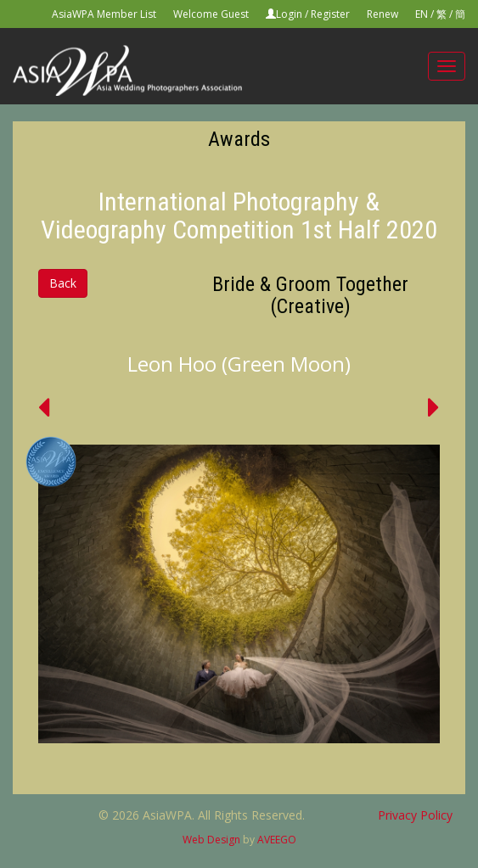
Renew (382, 14)
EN (422, 14)
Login (289, 14)
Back (63, 283)
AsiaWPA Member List (104, 14)
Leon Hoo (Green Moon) (239, 364)
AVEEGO (277, 840)
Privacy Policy (415, 815)
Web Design (211, 840)
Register (330, 14)
